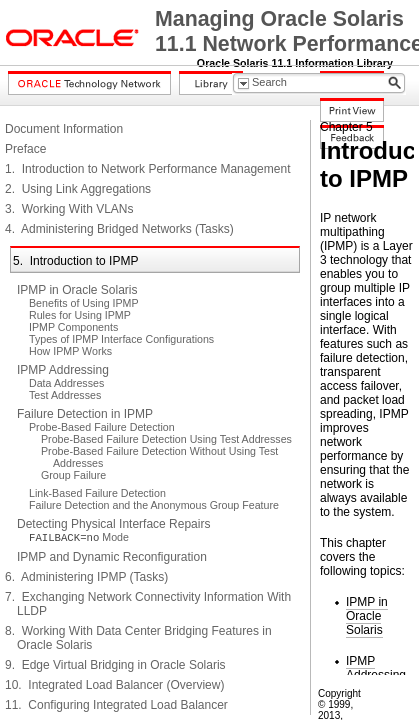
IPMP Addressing (63, 370)
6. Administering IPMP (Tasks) (86, 577)
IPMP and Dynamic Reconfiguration (112, 557)
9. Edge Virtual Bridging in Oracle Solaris (115, 665)
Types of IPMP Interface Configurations (121, 339)
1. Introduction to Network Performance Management (147, 169)
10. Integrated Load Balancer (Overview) (114, 685)
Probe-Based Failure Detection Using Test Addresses (166, 439)
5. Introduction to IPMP (75, 261)
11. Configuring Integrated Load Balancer (116, 705)
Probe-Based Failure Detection (102, 427)
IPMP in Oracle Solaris (77, 290)
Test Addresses (65, 395)
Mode (79, 537)
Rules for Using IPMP (80, 315)
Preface (25, 149)
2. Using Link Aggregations (78, 189)
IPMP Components (73, 327)
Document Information (64, 129)
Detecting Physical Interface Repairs (113, 524)
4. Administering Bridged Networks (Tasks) (119, 229)
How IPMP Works (70, 351)
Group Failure (73, 475)
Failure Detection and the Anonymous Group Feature (154, 505)
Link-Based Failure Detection (97, 493)
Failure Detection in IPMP (85, 414)
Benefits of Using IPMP (84, 303)
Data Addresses (66, 383)
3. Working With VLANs (69, 209)
